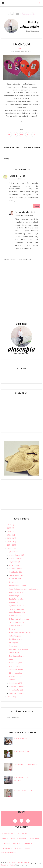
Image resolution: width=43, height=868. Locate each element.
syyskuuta (14, 562)
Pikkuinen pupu (22, 751)
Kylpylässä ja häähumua (19, 619)
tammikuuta (15, 693)
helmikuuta (14, 690)
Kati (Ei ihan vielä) (17, 176)
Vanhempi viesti (32, 147)
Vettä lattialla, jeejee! (18, 649)
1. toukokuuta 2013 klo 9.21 (18, 179)
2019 (9, 528)
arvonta (17, 843)
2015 (9, 542)
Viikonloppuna (15, 636)
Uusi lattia (14, 602)
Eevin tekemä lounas (18, 586)
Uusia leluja (14, 596)
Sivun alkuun (36, 863)
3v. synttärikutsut (17, 622)
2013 (9, 548)
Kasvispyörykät (16, 663)
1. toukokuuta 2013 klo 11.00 (24, 215)
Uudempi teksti (11, 147)
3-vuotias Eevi (15, 615)
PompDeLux (22, 839)
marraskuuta (15, 555)
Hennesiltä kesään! (23, 791)
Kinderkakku (21, 738)
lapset (21, 48)
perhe (28, 848)
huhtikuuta (14, 683)
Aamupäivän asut (16, 592)
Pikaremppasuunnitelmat (20, 632)
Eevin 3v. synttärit (17, 599)
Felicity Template (24, 863)
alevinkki (6, 843)
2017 (9, 535)
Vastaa (37, 206)
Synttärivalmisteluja (18, 606)
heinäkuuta (14, 569)
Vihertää (13, 659)
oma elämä (7, 848)
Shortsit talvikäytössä (25, 764)
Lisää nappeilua (16, 673)
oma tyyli (18, 848)
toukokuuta (15, 575)
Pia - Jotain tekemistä (25, 212)
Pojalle (12, 629)
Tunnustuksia (15, 653)
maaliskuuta (15, 686)
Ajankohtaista (9, 834)
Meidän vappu (15, 676)
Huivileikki (14, 582)
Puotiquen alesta (16, 656)
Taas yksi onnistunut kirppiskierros (24, 589)
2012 (9, 697)
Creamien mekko (16, 669)
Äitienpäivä (14, 643)
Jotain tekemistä (12, 863)
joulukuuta (14, 552)
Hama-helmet (15, 579)
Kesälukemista (15, 639)
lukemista (27, 843)
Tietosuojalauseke (9, 852)
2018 (9, 531)
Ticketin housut (16, 626)
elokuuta (13, 565)
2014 (9, 545)
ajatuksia (34, 839)
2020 (9, 525)
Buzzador (22, 834)
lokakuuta (14, 558)
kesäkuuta (14, 572)
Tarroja (12, 680)
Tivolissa (13, 646)
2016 (9, 538)
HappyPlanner (9, 839)
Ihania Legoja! (15, 666)
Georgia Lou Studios (8, 865)
